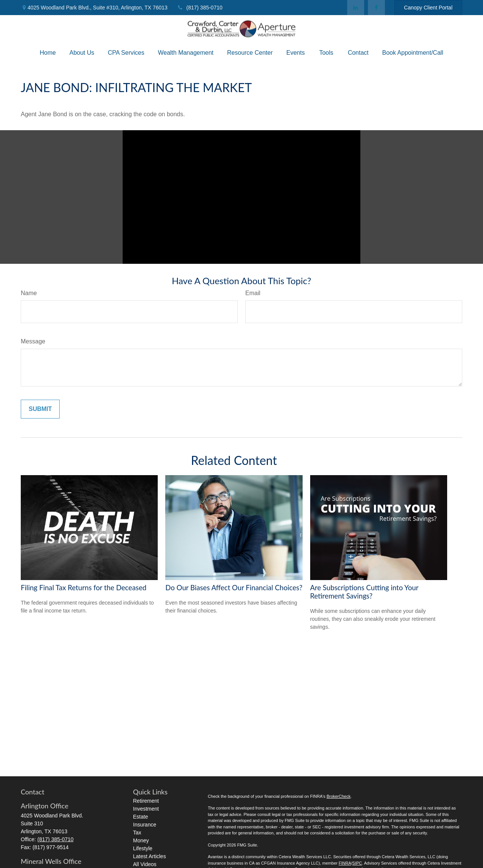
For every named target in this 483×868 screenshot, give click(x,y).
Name (29, 293)
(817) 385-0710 (200, 8)
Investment (146, 809)
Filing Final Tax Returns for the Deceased (84, 588)
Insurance (145, 825)
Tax (137, 833)
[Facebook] (376, 8)
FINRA (345, 863)
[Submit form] (40, 409)
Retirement (146, 801)
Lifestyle (143, 848)
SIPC (357, 863)
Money (141, 840)
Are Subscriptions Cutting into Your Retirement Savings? (364, 592)
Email (253, 293)
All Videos (145, 864)
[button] (48, 53)
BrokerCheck (338, 796)
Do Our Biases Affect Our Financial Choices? (234, 588)
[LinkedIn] (356, 8)
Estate (141, 817)
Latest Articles (150, 856)
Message (33, 341)
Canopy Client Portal (428, 8)
